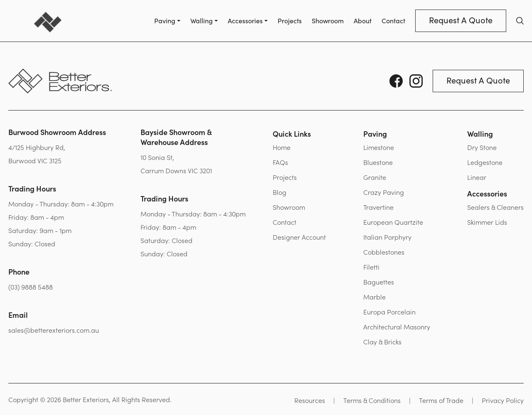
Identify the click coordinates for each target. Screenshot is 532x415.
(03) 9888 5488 (31, 287)
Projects (290, 21)
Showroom (328, 21)
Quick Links (292, 134)
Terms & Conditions (372, 400)
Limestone (379, 147)
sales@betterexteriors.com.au (54, 330)
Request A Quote (461, 20)
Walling (202, 21)
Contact (393, 21)
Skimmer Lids (487, 222)
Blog (280, 192)
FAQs (280, 162)
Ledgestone (485, 162)
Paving (165, 21)
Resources (310, 400)
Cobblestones (384, 252)
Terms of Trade (441, 400)
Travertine (378, 207)
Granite (375, 177)
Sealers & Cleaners (495, 207)
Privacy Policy (503, 400)
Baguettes (379, 282)
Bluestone (378, 162)
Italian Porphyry (387, 237)
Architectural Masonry (397, 327)
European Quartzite (393, 222)
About (363, 21)
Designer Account (299, 237)
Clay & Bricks (382, 341)
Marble (374, 297)
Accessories (245, 21)
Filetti (371, 267)
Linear (477, 177)
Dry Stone (482, 147)
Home (282, 147)
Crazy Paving (384, 192)
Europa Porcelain (389, 312)
